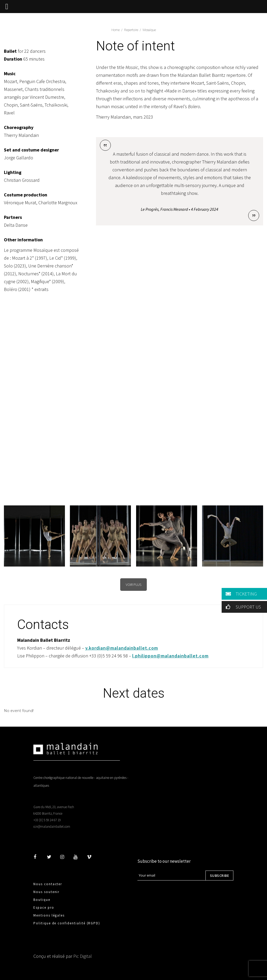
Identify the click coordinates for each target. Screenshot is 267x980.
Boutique (42, 900)
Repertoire (131, 30)
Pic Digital (83, 956)
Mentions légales (49, 915)
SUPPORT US (242, 607)
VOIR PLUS (133, 585)
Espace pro (44, 908)
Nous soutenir (46, 892)
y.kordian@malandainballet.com (122, 648)
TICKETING (240, 594)
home (116, 30)
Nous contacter (48, 884)
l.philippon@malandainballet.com (170, 656)
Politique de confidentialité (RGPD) (67, 923)
